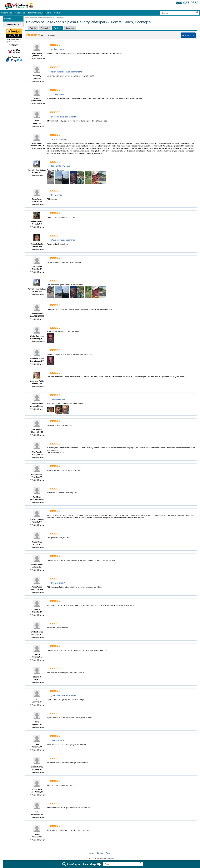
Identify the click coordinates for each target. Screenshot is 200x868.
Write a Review (188, 35)
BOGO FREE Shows (35, 13)
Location (70, 28)
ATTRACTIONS (49, 18)
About (92, 853)
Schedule (45, 28)
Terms (108, 853)
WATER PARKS (59, 18)
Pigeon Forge (7, 13)
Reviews (58, 28)
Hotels (48, 13)
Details (33, 28)
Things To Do (20, 13)
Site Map (100, 853)
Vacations (57, 13)
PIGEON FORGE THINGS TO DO (35, 18)
